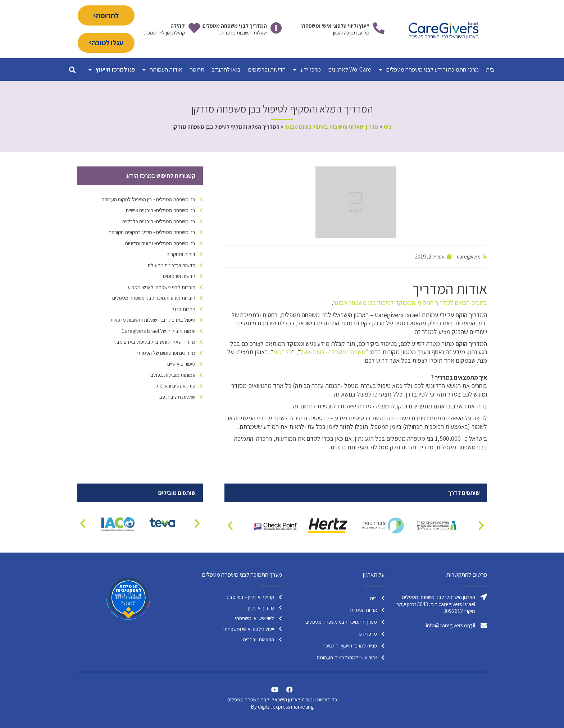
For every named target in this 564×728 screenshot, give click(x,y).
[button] (72, 70)
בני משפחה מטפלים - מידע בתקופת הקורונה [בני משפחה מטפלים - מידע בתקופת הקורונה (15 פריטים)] (152, 232)
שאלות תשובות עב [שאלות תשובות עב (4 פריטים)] (177, 397)
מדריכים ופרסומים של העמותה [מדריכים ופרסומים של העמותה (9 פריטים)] (165, 353)
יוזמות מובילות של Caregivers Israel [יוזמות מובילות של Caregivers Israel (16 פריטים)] (158, 331)
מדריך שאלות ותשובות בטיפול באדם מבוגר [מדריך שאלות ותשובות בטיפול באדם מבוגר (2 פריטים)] (153, 342)
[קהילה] (194, 28)
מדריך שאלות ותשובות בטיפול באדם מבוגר (331, 127)
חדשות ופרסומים (267, 69)
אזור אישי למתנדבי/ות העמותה (347, 657)
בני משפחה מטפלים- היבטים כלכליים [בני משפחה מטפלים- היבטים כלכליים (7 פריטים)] (159, 221)
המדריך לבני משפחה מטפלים (235, 26)
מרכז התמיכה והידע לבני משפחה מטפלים (429, 69)
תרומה (197, 69)
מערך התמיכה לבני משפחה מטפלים (341, 622)
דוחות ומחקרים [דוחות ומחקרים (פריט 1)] (181, 254)
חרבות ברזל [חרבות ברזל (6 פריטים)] (183, 309)
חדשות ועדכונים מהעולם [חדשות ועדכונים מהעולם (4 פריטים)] (172, 265)
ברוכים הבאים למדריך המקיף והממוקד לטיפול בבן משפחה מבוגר (410, 303)
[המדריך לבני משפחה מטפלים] (276, 28)
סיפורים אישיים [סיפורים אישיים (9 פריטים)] (181, 364)
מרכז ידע (307, 69)
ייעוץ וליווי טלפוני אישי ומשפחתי (335, 26)
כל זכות (283, 352)
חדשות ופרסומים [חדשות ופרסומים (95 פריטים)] (179, 276)
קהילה (178, 26)
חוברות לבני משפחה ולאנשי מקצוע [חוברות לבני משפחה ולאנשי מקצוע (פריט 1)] (162, 287)
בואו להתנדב (226, 69)
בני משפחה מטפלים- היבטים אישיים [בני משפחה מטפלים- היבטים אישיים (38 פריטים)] (161, 210)
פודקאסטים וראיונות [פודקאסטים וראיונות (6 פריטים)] (176, 386)
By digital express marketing (282, 707)
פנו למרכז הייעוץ (112, 69)
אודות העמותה (162, 69)
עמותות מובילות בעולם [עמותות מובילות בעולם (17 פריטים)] (173, 375)
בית (490, 69)
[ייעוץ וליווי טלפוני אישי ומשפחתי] (379, 28)
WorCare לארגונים (350, 69)
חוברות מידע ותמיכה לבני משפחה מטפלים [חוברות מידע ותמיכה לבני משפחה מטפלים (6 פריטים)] (154, 298)
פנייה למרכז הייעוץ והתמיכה (350, 645)
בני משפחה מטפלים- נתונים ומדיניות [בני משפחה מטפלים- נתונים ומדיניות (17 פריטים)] (160, 243)
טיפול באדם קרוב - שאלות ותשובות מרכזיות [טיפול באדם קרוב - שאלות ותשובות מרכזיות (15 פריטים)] (153, 320)
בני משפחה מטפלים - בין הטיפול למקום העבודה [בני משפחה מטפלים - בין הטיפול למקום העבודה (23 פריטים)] (148, 199)
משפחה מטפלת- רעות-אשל (333, 352)
